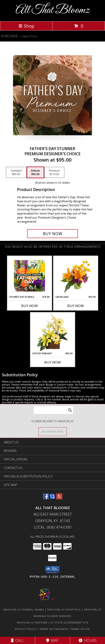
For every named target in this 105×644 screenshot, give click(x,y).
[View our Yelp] (59, 498)
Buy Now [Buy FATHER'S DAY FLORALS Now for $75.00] (30, 306)
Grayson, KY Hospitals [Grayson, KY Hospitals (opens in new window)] (64, 610)
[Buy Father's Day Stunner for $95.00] (52, 234)
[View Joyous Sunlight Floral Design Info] (52, 332)
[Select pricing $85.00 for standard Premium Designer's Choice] (16, 172)
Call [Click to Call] (17, 640)
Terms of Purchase (54, 629)
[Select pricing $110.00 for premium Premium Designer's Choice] (54, 172)
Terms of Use (80, 629)
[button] (52, 570)
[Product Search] (53, 410)
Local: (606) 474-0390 (53, 527)
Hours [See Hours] (88, 640)
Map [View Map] (52, 640)
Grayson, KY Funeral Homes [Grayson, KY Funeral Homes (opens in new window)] (24, 610)
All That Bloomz (53, 10)
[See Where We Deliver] (53, 431)
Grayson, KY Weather (32, 623)
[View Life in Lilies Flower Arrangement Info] (76, 276)
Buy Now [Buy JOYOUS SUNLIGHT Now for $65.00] (53, 362)
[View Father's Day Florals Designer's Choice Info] (29, 276)
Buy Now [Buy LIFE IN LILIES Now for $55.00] (76, 306)
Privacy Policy (26, 629)
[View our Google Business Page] (53, 498)
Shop (26, 26)
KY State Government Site (70, 623)
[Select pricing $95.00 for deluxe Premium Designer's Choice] (35, 172)
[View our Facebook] (46, 498)
